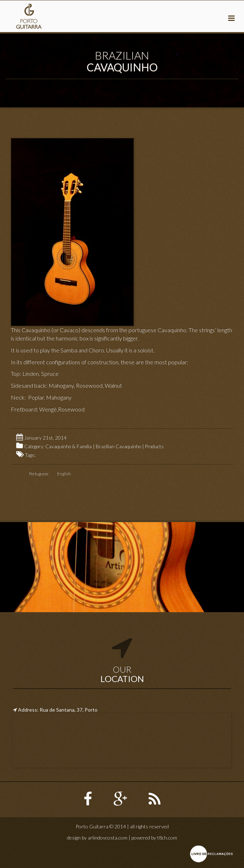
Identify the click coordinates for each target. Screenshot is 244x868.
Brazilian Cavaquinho (118, 446)
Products (154, 446)
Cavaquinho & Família (69, 446)
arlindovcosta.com (108, 838)
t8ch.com (167, 838)
